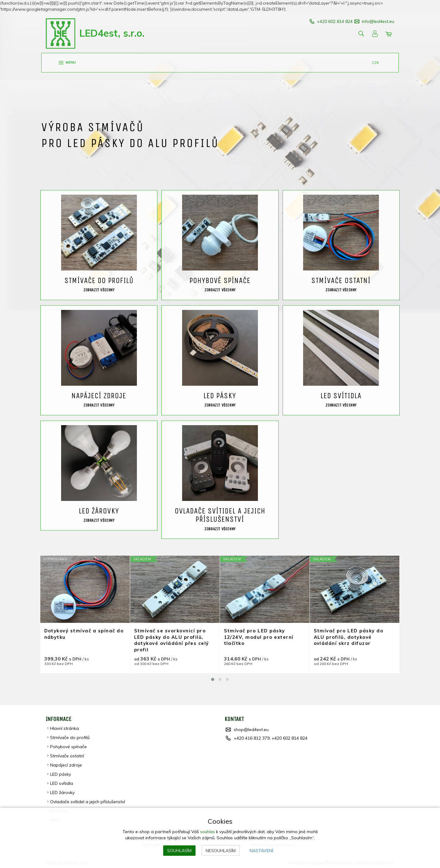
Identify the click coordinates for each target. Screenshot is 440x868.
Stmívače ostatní (67, 754)
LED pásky (61, 772)
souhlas (207, 832)
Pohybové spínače (69, 745)
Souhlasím (179, 851)
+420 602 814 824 (327, 21)
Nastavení (261, 851)
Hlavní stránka (65, 726)
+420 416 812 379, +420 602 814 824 (271, 736)
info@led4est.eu (378, 21)
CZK (376, 63)
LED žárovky (63, 791)
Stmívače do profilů (70, 736)
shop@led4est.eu (251, 728)
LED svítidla (62, 782)
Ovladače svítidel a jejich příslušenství (88, 800)
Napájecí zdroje (66, 763)
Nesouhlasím (221, 851)
